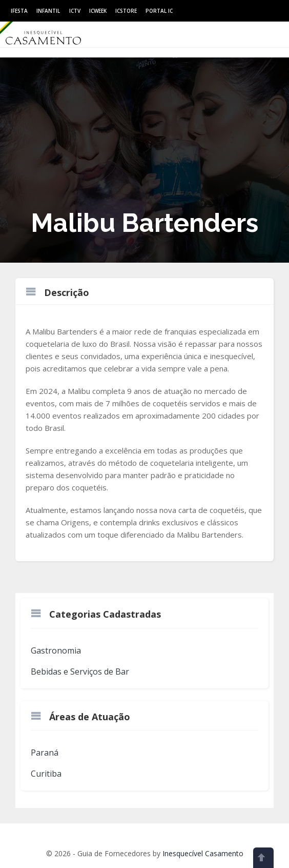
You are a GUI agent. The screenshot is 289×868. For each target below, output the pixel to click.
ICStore (126, 11)
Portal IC (159, 11)
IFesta (19, 11)
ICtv (75, 11)
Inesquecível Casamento (203, 853)
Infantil (48, 11)
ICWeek (98, 11)
